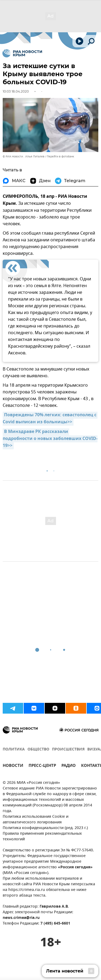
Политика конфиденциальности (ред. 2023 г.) (45, 828)
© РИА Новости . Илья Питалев (24, 156)
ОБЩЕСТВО (38, 750)
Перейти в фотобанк (60, 156)
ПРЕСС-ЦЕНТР (42, 766)
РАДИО (69, 766)
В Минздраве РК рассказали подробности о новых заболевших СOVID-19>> (50, 439)
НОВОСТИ (13, 766)
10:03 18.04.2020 (16, 91)
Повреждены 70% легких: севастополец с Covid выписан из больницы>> (50, 419)
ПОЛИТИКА (14, 750)
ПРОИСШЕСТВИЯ (68, 750)
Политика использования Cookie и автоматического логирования (36, 820)
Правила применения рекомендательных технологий (42, 837)
